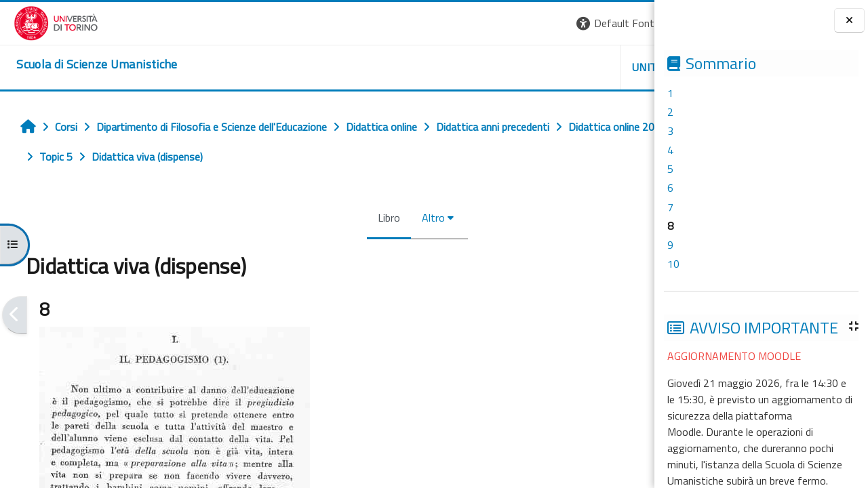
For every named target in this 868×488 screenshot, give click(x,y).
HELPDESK (572, 67)
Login (631, 23)
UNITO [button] (496, 67)
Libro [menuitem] (305, 218)
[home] (83, 64)
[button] (468, 23)
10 (673, 264)
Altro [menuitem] (350, 218)
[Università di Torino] (42, 22)
